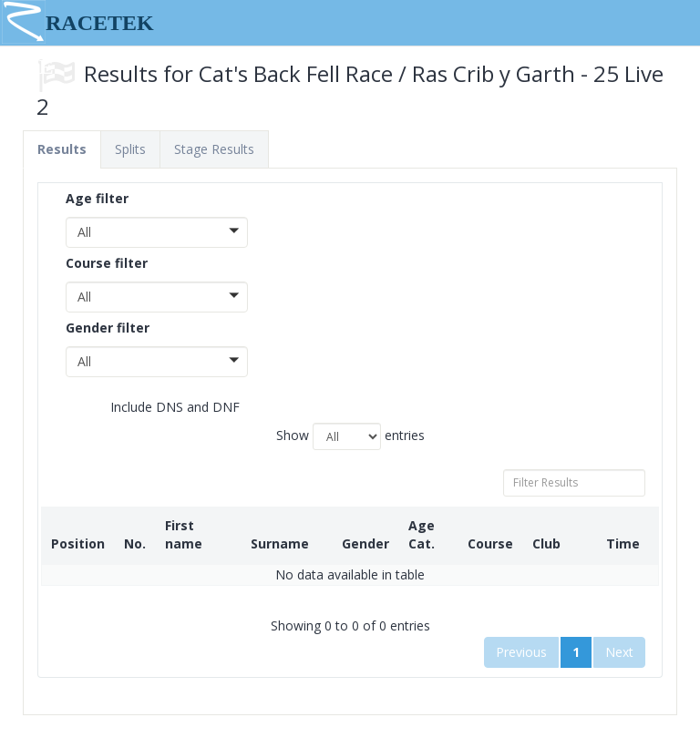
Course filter (107, 263)
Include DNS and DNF (162, 408)
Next (619, 652)
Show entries (350, 436)
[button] (157, 232)
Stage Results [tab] (214, 149)
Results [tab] (62, 149)
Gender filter (108, 328)
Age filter (97, 198)
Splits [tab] (130, 149)
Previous (521, 652)
